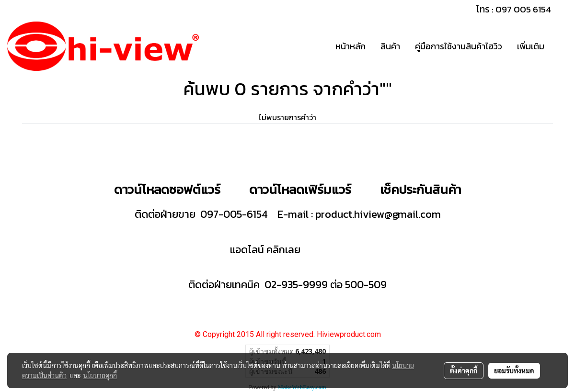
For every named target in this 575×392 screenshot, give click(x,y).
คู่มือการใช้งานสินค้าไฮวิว (459, 46)
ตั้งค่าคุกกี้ (464, 370)
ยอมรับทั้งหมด (514, 370)
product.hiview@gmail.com (378, 214)
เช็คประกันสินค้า (420, 189)
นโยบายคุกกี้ (100, 375)
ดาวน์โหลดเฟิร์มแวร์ (302, 189)
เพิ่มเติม (531, 46)
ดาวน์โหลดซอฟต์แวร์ (167, 189)
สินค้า (390, 46)
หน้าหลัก (351, 46)
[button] (560, 46)
